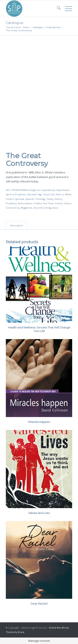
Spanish (30, 199)
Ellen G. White (64, 194)
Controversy (13, 208)
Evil (53, 194)
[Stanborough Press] (32, 9)
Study (50, 199)
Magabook (27, 208)
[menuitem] (57, 9)
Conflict (37, 203)
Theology (40, 199)
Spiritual (32, 194)
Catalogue (15, 23)
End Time (48, 203)
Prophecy (11, 203)
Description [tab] (17, 225)
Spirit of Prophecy (16, 194)
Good (46, 194)
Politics (10, 199)
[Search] (57, 9)
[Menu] (66, 9)
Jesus (55, 208)
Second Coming (42, 208)
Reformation (25, 203)
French (59, 203)
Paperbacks (63, 190)
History (58, 199)
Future (68, 203)
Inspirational (48, 190)
